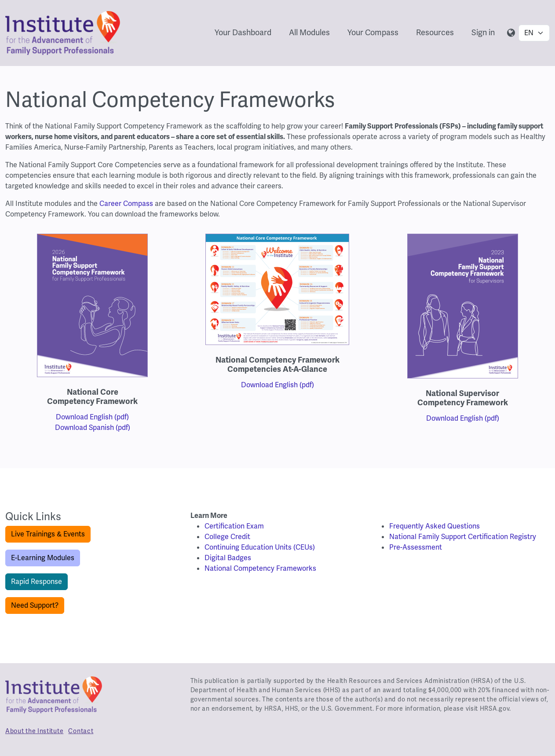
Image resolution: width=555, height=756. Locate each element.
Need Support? (35, 605)
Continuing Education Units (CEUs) (260, 547)
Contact (81, 731)
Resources (435, 32)
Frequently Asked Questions (435, 526)
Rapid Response (37, 582)
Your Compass (373, 32)
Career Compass (126, 204)
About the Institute (34, 731)
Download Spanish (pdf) (93, 428)
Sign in (483, 32)
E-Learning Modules (43, 558)
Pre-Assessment (416, 547)
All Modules (309, 32)
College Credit (227, 537)
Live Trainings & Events (48, 534)
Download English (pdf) (92, 417)
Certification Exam (234, 526)
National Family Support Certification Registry (463, 537)
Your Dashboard (243, 32)
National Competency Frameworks (260, 568)
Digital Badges (228, 558)
